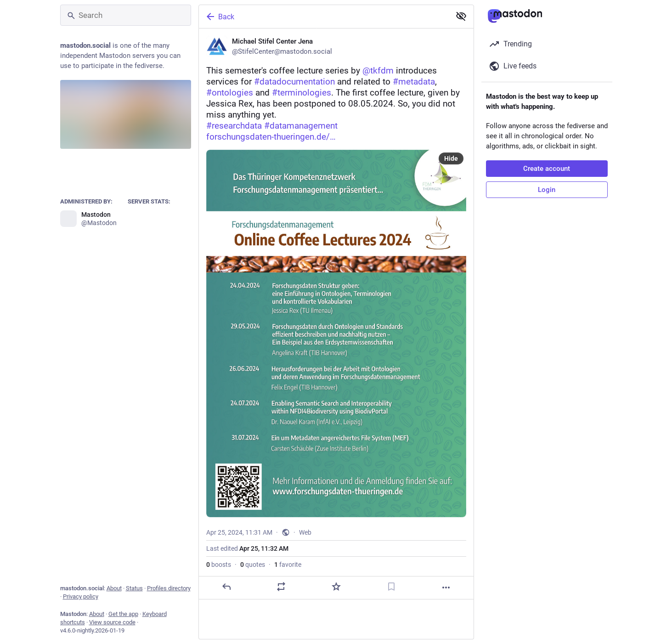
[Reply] (226, 587)
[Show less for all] (461, 16)
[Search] (126, 15)
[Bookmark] (391, 587)
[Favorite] (336, 587)
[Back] (324, 17)
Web (305, 532)
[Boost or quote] (281, 587)
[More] (446, 588)
